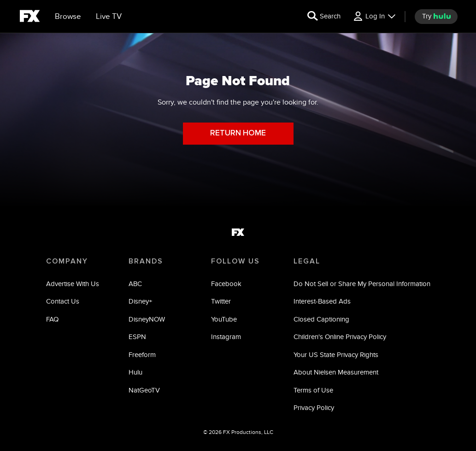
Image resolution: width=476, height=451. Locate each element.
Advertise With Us (73, 284)
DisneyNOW (147, 319)
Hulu (135, 372)
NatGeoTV (144, 390)
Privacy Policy (314, 407)
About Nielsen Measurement (336, 372)
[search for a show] (324, 17)
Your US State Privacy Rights (336, 354)
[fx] (30, 18)
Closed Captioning (321, 319)
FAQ (52, 319)
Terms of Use (313, 390)
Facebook (226, 284)
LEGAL (307, 261)
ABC (135, 284)
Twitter (221, 301)
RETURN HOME (238, 133)
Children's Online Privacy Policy (340, 337)
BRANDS (146, 261)
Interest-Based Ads (322, 301)
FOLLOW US (235, 261)
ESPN (137, 337)
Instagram (226, 337)
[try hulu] (436, 17)
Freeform (142, 354)
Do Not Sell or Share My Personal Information (362, 284)
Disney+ (140, 301)
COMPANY (67, 261)
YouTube (224, 319)
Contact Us (63, 301)
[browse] (68, 17)
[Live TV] (109, 17)
